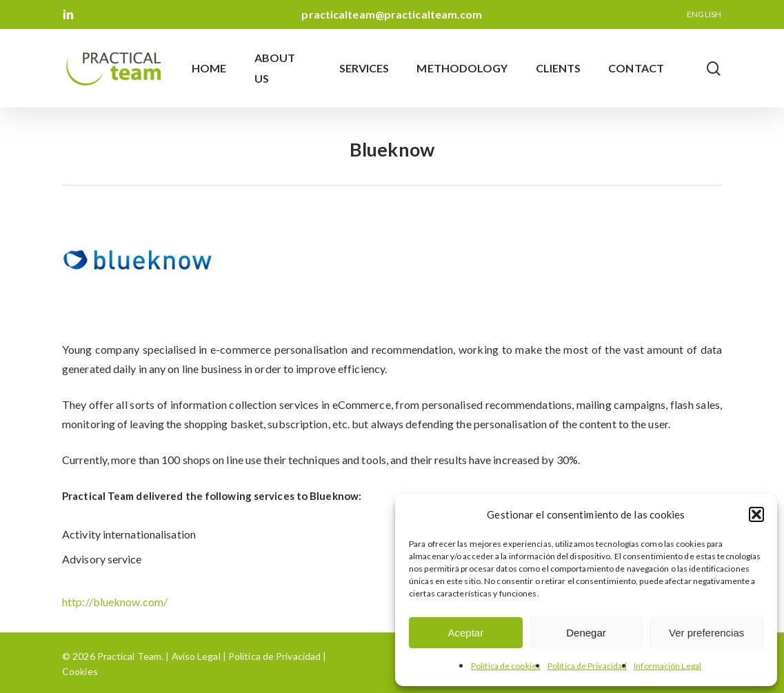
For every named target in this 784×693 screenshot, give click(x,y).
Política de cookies (506, 666)
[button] (756, 514)
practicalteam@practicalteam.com (392, 14)
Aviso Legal (196, 656)
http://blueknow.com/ (115, 602)
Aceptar (465, 633)
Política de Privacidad (587, 666)
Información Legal (667, 666)
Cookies (80, 671)
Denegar (586, 633)
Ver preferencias (706, 633)
